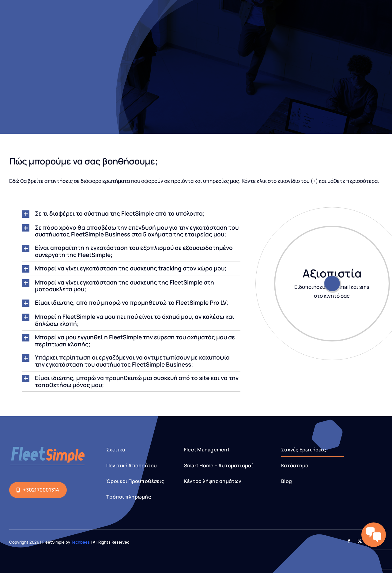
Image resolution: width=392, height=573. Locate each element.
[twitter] (360, 541)
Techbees (80, 542)
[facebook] (349, 541)
